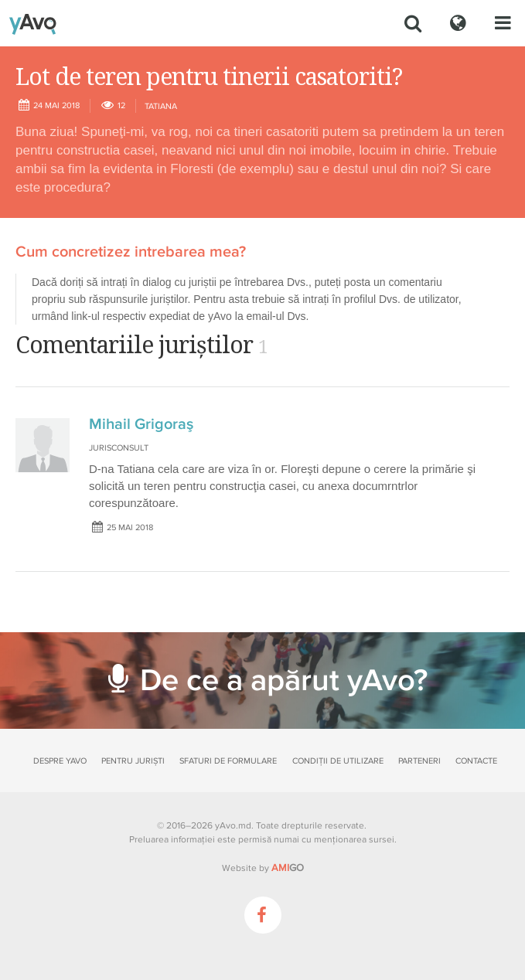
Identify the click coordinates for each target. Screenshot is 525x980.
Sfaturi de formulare (228, 761)
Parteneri (419, 761)
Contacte (476, 761)
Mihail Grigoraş (141, 424)
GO (288, 868)
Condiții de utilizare (338, 761)
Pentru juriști (133, 761)
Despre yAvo (60, 761)
